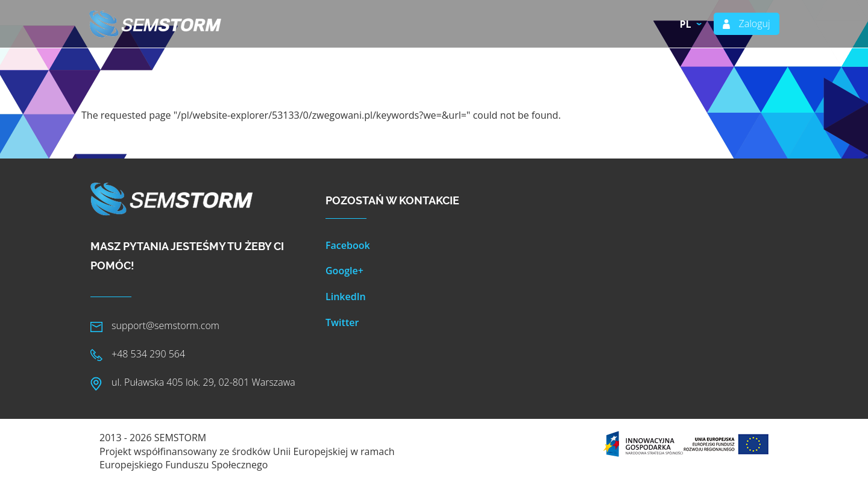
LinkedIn (346, 297)
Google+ (344, 271)
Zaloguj (754, 24)
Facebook (348, 245)
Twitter (342, 322)
